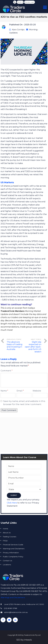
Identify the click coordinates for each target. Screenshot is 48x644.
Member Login (30, 2)
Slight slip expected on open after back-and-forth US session (33, 347)
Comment (7, 371)
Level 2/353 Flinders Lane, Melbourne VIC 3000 (24, 604)
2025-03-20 (30, 25)
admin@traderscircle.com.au (16, 612)
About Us (7, 533)
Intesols (28, 640)
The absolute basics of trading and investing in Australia (15, 346)
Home (5, 529)
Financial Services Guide (13, 545)
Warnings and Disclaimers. (13, 597)
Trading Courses (9, 537)
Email (20, 391)
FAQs (5, 541)
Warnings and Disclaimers (14, 549)
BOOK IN (20, 2)
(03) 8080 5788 (15, 2)
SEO (19, 640)
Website (37, 391)
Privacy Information (11, 553)
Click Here (12, 503)
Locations (7, 565)
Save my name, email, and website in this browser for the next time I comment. (24, 403)
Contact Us (7, 561)
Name (4, 391)
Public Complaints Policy (13, 557)
